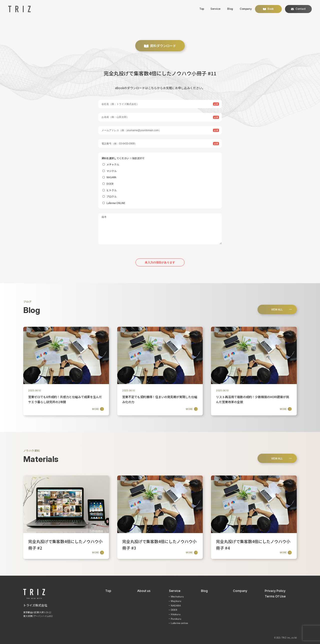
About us (144, 591)
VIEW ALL (277, 309)
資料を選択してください (160, 181)
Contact (298, 9)
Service (215, 9)
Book (268, 9)
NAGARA (176, 606)
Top (202, 9)
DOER (174, 610)
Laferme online (179, 623)
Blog (230, 9)
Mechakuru (177, 597)
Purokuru (176, 619)
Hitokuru (176, 614)
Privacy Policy (275, 591)
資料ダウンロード (160, 46)
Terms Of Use (275, 596)
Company (246, 9)
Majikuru (176, 601)
